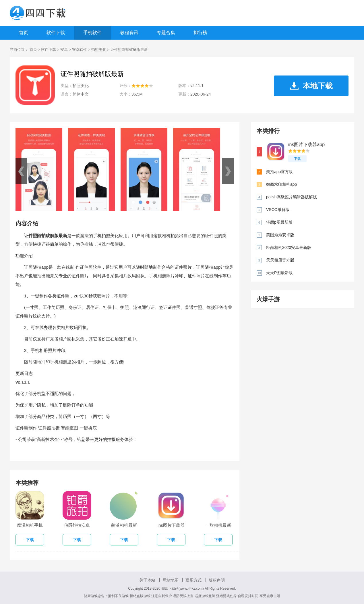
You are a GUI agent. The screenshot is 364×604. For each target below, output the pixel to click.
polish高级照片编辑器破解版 (292, 197)
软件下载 (56, 33)
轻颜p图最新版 (279, 222)
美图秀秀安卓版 (280, 235)
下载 (297, 159)
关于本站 (147, 580)
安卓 (64, 50)
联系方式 (193, 580)
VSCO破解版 (278, 210)
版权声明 (217, 580)
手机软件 (92, 33)
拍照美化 (99, 50)
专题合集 (166, 33)
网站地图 (171, 580)
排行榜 (200, 33)
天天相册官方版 (280, 260)
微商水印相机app (281, 184)
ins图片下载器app (306, 145)
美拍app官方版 (279, 172)
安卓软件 (80, 50)
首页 (24, 33)
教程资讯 (129, 33)
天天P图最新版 (279, 273)
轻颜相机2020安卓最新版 (289, 247)
